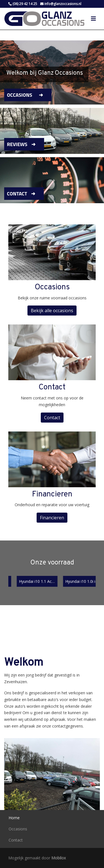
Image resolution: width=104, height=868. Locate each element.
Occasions (20, 95)
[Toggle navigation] (93, 19)
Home (14, 818)
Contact (17, 194)
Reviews (17, 144)
